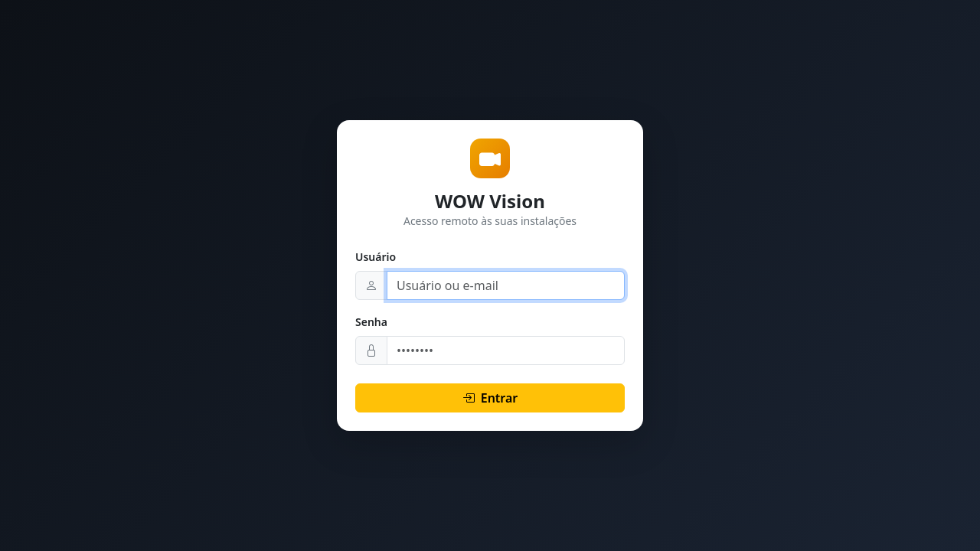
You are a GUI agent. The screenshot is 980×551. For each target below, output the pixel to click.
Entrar (490, 398)
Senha (371, 322)
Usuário (376, 257)
